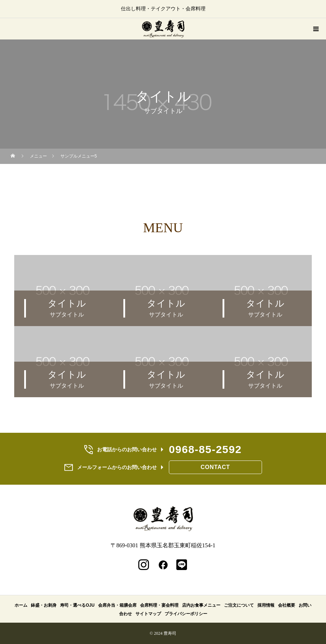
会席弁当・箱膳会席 (117, 605)
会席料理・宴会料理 (159, 605)
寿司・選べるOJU (77, 605)
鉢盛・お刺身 (44, 605)
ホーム (21, 605)
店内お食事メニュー (201, 605)
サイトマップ (148, 614)
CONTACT (215, 467)
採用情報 (266, 605)
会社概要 (287, 605)
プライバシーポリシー (186, 614)
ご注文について (239, 605)
